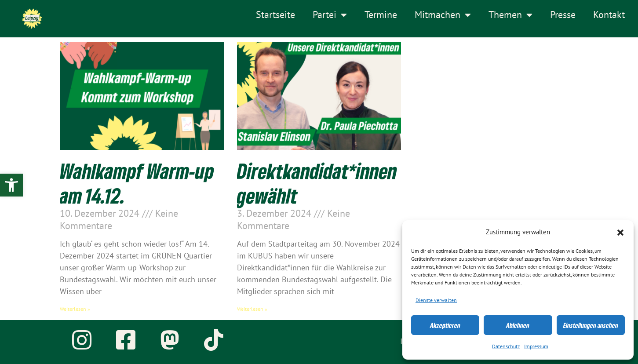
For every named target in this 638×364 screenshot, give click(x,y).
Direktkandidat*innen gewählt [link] (317, 183)
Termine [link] (381, 15)
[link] (11, 185)
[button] (620, 233)
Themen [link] (510, 15)
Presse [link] (563, 15)
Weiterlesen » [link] (75, 309)
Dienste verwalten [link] (436, 300)
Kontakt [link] (609, 15)
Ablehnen (518, 325)
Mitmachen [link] (443, 15)
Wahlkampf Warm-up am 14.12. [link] (137, 183)
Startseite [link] (275, 15)
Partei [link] (330, 15)
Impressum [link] (536, 346)
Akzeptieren (445, 325)
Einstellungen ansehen (591, 325)
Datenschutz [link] (506, 346)
